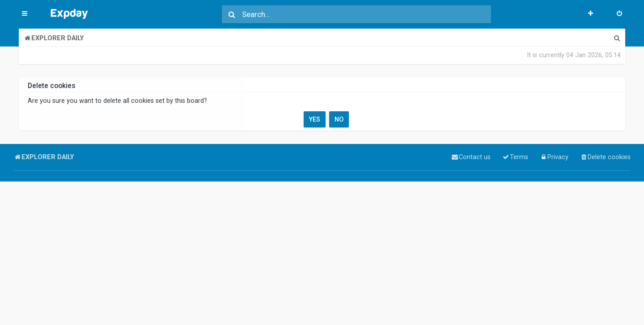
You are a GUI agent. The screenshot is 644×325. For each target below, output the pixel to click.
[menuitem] (619, 14)
